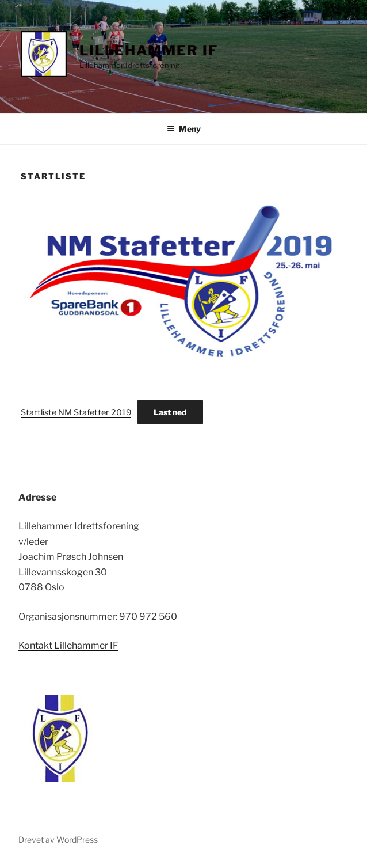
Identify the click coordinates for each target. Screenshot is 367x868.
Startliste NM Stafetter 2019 (76, 412)
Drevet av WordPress (58, 839)
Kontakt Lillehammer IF (68, 645)
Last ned (170, 412)
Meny (184, 129)
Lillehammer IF (149, 50)
